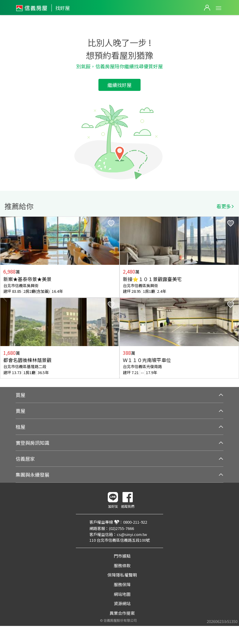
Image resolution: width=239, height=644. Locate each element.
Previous (5, 298)
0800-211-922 (135, 522)
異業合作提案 (122, 613)
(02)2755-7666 (121, 528)
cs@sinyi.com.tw (132, 534)
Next (234, 298)
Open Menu (219, 8)
